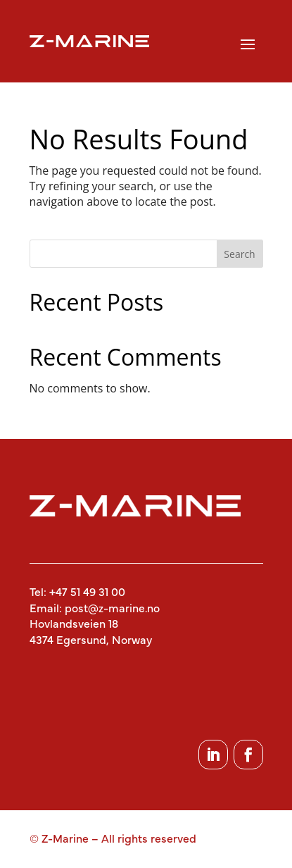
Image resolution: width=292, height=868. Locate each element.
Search (239, 254)
